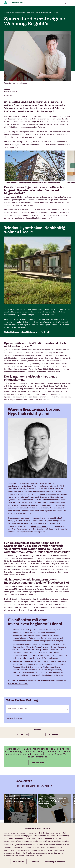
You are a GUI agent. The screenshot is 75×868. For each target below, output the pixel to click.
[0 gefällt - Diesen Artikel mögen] (5, 47)
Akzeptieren (18, 862)
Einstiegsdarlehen (39, 476)
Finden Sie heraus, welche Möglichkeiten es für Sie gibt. (27, 282)
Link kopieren (52, 685)
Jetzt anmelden (38, 713)
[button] (73, 115)
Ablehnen (35, 862)
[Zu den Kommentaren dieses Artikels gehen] (8, 47)
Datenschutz (23, 818)
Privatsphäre (10, 818)
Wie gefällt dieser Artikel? (18, 658)
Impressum (35, 818)
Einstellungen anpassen (54, 862)
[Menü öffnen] (69, 3)
